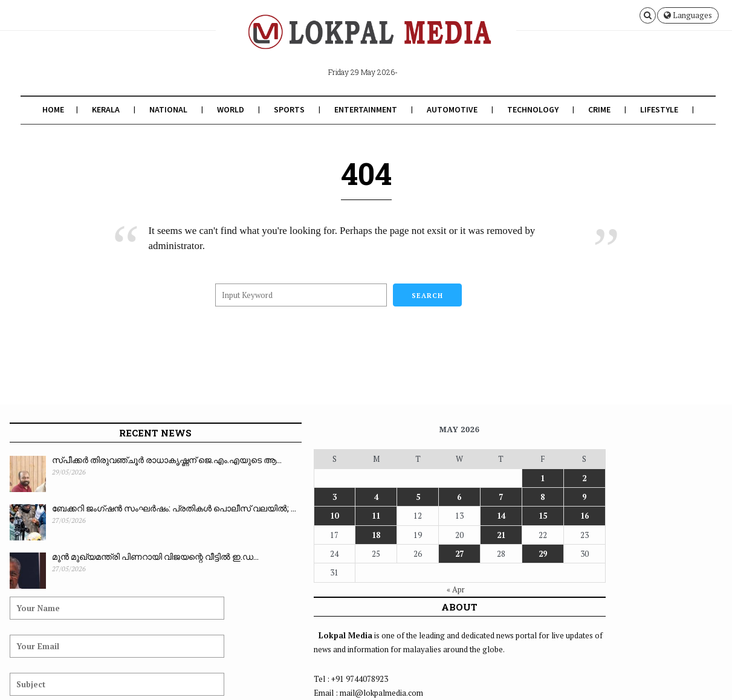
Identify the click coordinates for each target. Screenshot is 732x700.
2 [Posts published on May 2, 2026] (348, 478)
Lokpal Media (88, 672)
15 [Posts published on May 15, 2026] (323, 516)
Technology (531, 109)
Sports (287, 109)
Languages (688, 15)
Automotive (450, 109)
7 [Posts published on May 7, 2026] (300, 497)
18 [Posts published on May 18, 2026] (227, 535)
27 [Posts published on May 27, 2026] (275, 554)
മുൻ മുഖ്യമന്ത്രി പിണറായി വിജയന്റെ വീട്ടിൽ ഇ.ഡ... (107, 563)
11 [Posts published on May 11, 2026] (227, 516)
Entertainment (364, 109)
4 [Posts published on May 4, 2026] (227, 497)
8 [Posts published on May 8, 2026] (324, 497)
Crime (598, 109)
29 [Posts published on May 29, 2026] (323, 554)
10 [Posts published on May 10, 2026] (203, 516)
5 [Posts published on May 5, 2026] (251, 497)
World (229, 109)
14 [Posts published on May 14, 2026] (299, 516)
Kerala (104, 109)
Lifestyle (657, 109)
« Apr (272, 589)
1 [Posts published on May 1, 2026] (324, 478)
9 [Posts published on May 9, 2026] (348, 497)
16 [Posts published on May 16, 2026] (348, 516)
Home (51, 109)
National (167, 109)
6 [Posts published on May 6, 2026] (275, 497)
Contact (704, 672)
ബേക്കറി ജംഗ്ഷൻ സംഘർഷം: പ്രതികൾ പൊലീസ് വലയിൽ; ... (114, 515)
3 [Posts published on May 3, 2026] (203, 497)
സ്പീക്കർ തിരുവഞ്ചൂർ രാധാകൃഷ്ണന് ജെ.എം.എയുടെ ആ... (110, 473)
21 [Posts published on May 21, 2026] (299, 535)
